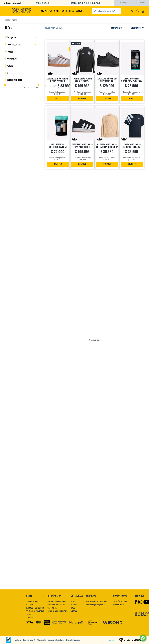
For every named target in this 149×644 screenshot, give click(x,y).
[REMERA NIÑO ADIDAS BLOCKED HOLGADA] (132, 137)
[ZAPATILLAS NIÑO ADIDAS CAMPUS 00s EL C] (82, 137)
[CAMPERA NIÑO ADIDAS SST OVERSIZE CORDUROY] (107, 137)
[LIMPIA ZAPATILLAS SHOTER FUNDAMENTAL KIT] (58, 137)
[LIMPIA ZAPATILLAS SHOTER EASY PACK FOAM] (132, 72)
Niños (14, 20)
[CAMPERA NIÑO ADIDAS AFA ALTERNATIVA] (82, 72)
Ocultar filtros (118, 28)
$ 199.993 (34, 88)
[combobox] (106, 11)
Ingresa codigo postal (13, 3)
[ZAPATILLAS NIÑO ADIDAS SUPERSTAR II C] (107, 72)
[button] (22, 37)
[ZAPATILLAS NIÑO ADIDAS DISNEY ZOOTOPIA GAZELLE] (58, 72)
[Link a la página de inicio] (7, 20)
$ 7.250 (27, 88)
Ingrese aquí (76, 640)
